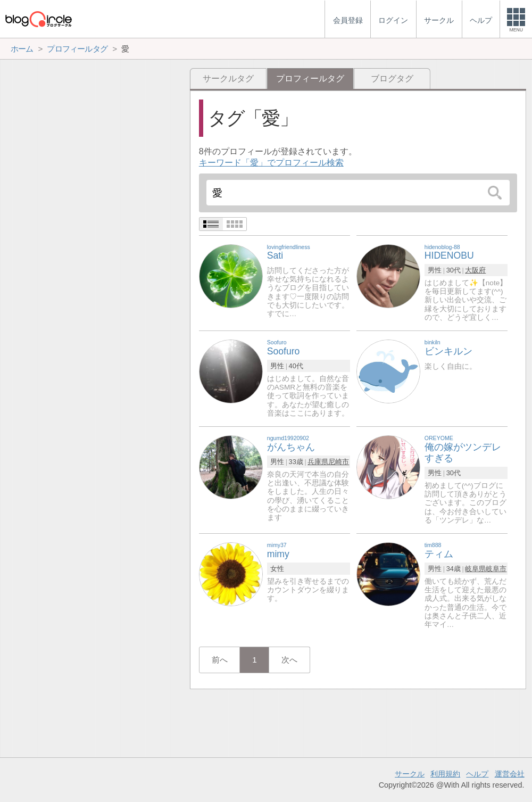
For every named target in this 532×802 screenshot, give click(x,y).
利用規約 (445, 774)
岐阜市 (496, 569)
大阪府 (475, 270)
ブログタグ (392, 78)
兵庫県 (318, 462)
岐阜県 (475, 569)
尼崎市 (339, 462)
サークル (410, 774)
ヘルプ (477, 774)
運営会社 (510, 774)
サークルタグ (228, 78)
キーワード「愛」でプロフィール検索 (271, 163)
